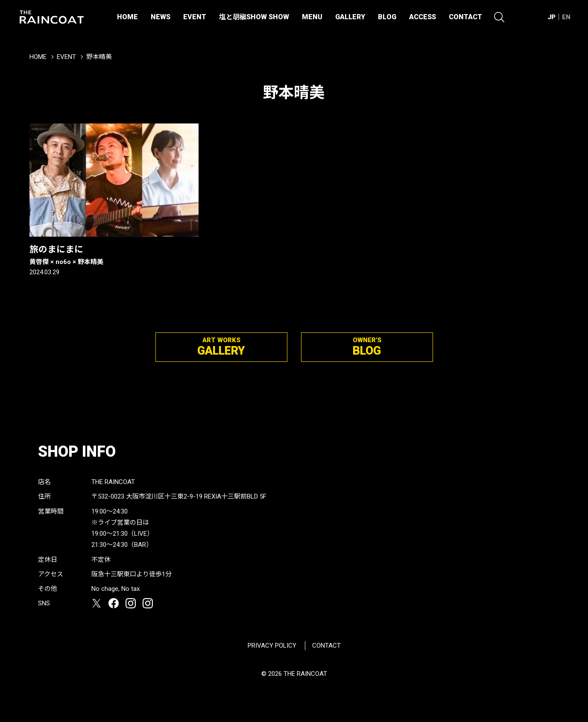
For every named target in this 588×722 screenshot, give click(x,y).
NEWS (161, 17)
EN (566, 17)
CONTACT (465, 17)
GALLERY (350, 17)
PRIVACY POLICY (272, 646)
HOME (127, 17)
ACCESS (423, 17)
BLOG (387, 17)
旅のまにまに (114, 255)
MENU (312, 17)
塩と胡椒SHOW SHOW (254, 17)
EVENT (195, 17)
